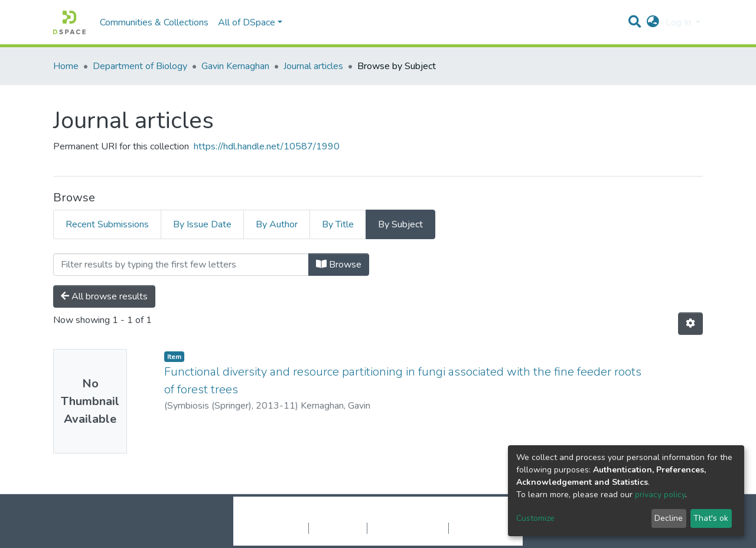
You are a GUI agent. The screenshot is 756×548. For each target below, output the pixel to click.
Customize (535, 518)
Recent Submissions (107, 224)
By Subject (400, 224)
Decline (669, 518)
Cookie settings (277, 528)
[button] (653, 22)
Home (66, 66)
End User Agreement (408, 528)
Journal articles (313, 66)
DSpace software (306, 516)
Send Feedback (480, 528)
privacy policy (660, 495)
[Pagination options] (690, 324)
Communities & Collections (154, 22)
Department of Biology (140, 66)
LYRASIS (467, 516)
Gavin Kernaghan (235, 66)
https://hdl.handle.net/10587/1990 (267, 146)
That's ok (711, 518)
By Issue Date (202, 224)
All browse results (104, 296)
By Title (338, 224)
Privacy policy (338, 528)
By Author (277, 224)
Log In (680, 22)
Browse (339, 265)
